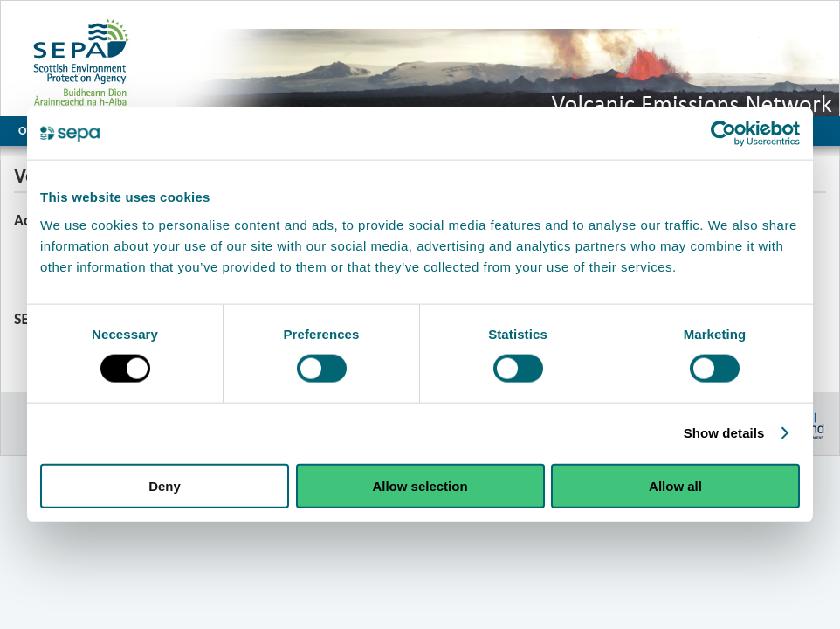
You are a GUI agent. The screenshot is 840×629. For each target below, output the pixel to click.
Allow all (675, 485)
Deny (165, 485)
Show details (724, 433)
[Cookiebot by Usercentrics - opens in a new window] (723, 134)
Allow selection (420, 485)
